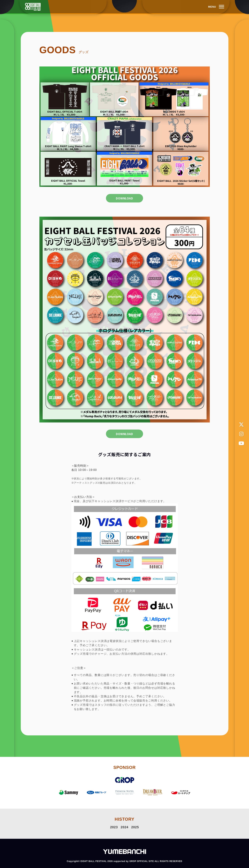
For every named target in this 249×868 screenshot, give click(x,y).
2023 (114, 827)
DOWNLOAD (124, 199)
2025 (135, 827)
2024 (124, 827)
